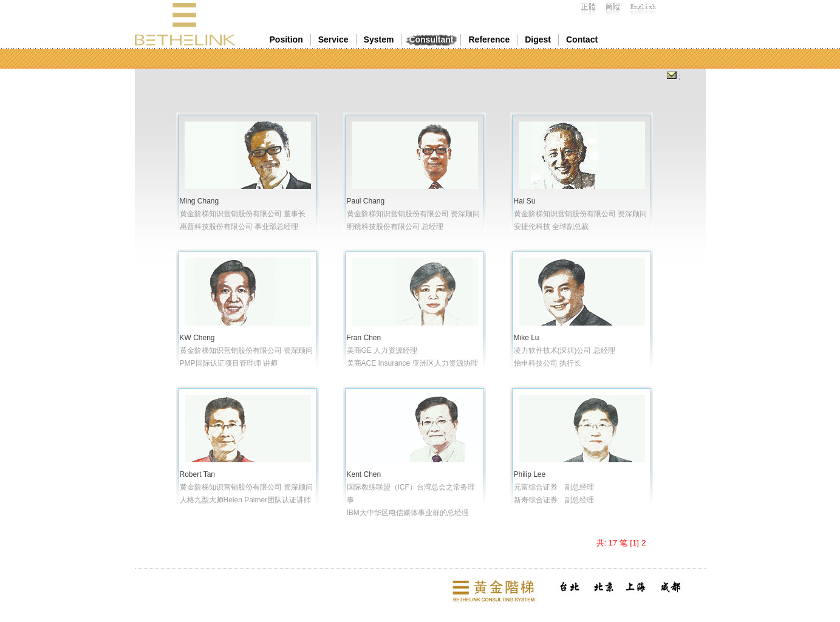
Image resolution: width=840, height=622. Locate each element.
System (379, 39)
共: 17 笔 (612, 543)
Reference (489, 39)
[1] (634, 543)
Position (286, 39)
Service (333, 39)
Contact (582, 39)
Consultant (431, 39)
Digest (538, 39)
